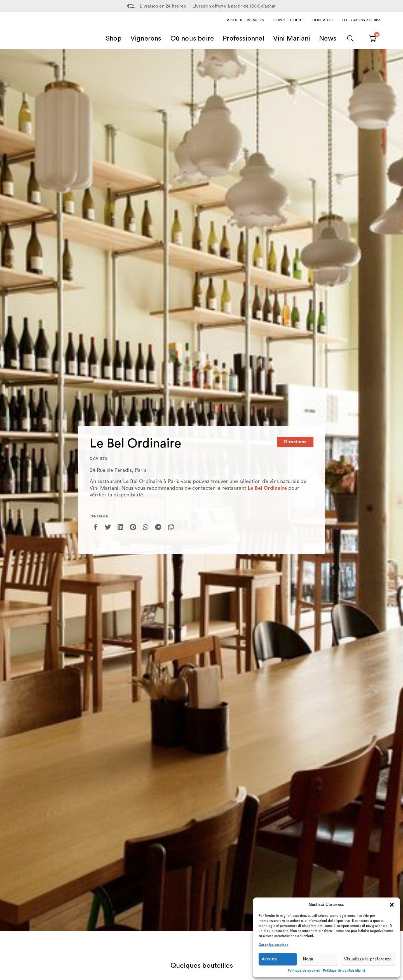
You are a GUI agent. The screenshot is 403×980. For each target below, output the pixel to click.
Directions (295, 442)
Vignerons (146, 39)
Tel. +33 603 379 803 (361, 20)
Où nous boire (192, 39)
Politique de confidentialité (344, 970)
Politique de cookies (304, 970)
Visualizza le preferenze (368, 959)
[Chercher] (351, 39)
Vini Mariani (292, 39)
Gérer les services (274, 945)
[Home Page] (37, 32)
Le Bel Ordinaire (267, 488)
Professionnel (243, 39)
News (328, 39)
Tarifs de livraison (245, 20)
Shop (114, 39)
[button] (392, 905)
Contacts (323, 20)
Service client (288, 20)
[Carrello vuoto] (373, 39)
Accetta (269, 959)
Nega (308, 959)
